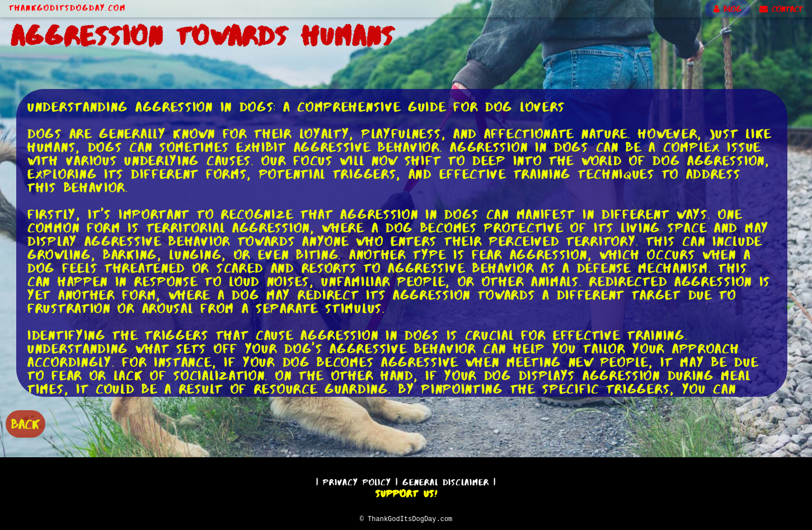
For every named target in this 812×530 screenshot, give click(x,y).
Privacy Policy (357, 480)
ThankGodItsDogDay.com (67, 8)
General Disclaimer (446, 480)
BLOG (727, 9)
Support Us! (406, 492)
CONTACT (781, 9)
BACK (25, 423)
